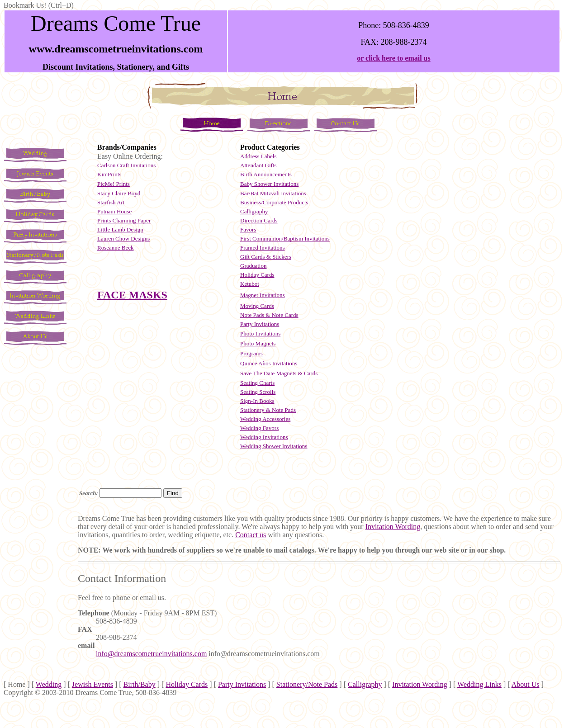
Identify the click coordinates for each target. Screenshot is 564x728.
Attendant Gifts (258, 165)
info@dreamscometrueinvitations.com (151, 654)
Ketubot (250, 284)
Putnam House (114, 211)
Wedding (49, 684)
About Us (526, 684)
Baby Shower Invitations (269, 184)
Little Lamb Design (120, 229)
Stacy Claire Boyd (119, 193)
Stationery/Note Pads (307, 684)
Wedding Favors (259, 428)
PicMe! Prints (114, 184)
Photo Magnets (258, 343)
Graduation (253, 266)
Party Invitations (242, 684)
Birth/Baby (140, 684)
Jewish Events (92, 684)
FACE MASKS (132, 295)
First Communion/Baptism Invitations (285, 239)
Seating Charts (257, 383)
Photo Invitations (260, 333)
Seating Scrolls (258, 392)
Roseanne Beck (116, 248)
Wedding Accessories (265, 419)
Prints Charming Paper (124, 220)
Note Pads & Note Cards (269, 315)
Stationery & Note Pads (268, 410)
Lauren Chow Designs (123, 239)
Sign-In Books (257, 401)
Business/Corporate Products (274, 202)
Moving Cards (257, 306)
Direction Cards (259, 220)
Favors (248, 229)
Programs (251, 353)
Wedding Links (479, 684)
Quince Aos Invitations (269, 363)
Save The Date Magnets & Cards (279, 373)
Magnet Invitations (263, 295)
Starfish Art (111, 202)
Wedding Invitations (264, 437)
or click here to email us (394, 58)
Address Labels (258, 156)
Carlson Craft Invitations (126, 165)
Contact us (251, 535)
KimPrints (109, 174)
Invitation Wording (393, 527)
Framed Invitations (263, 248)
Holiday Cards (257, 275)
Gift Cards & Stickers (266, 257)
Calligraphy (254, 211)
